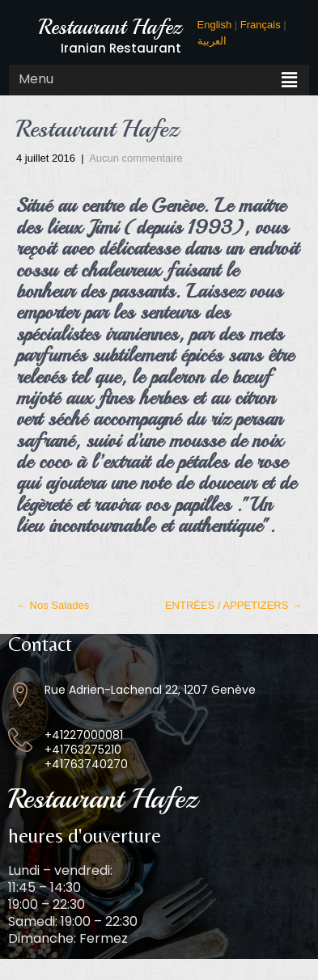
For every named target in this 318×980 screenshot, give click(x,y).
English (215, 25)
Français (261, 25)
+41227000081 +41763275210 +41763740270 (86, 750)
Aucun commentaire (136, 158)
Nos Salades (53, 605)
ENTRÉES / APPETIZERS (233, 605)
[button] (290, 80)
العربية (212, 41)
